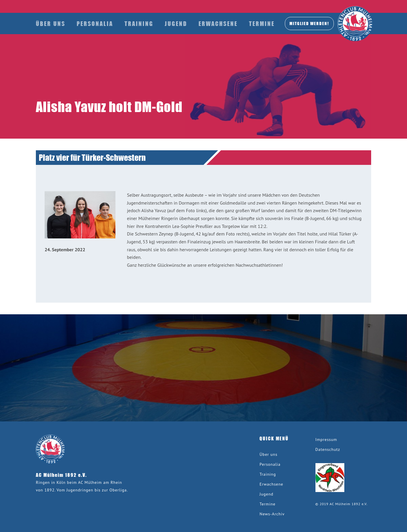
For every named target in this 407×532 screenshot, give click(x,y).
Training (139, 23)
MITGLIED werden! (309, 23)
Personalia (95, 23)
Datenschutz (328, 449)
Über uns (51, 23)
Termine (262, 23)
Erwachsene (218, 23)
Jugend (176, 23)
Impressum (326, 439)
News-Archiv (272, 514)
